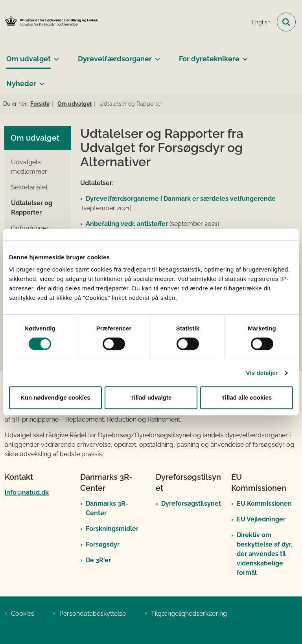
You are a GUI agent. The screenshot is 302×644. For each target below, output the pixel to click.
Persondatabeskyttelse (93, 614)
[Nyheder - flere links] (40, 81)
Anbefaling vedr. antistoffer (127, 224)
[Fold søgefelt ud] (286, 22)
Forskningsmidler (112, 529)
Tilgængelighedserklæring (189, 614)
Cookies (23, 614)
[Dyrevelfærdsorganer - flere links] (156, 56)
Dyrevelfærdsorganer (115, 59)
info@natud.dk (27, 493)
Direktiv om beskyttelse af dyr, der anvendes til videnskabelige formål (264, 554)
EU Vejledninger (261, 519)
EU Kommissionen (264, 504)
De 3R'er (98, 560)
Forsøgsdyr (103, 544)
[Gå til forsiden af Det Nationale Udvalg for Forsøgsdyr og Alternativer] (50, 22)
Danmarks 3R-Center (107, 508)
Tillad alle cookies (247, 397)
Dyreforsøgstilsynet (191, 504)
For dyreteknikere (209, 59)
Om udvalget (29, 59)
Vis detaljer (262, 373)
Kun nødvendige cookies (55, 397)
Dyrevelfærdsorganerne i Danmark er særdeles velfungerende (181, 199)
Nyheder (21, 83)
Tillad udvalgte (151, 397)
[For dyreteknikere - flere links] (244, 56)
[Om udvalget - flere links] (55, 56)
